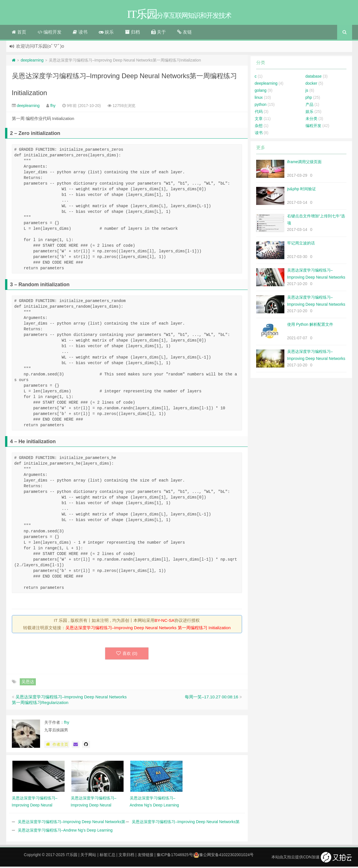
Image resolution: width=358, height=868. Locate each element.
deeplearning (32, 62)
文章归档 (126, 856)
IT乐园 (71, 856)
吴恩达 (28, 683)
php (309, 99)
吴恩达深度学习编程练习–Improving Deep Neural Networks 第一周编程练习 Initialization (148, 629)
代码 (259, 113)
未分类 (311, 120)
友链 (184, 33)
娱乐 (106, 33)
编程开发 (50, 33)
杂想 (259, 127)
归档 (132, 33)
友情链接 (146, 856)
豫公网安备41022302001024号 (224, 856)
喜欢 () (127, 655)
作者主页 (57, 746)
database (314, 78)
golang (261, 92)
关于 (159, 33)
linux (259, 99)
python (261, 106)
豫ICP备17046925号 (175, 856)
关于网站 (88, 856)
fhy (53, 107)
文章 (259, 120)
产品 (309, 106)
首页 (19, 33)
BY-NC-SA (164, 622)
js (307, 92)
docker (311, 85)
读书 (80, 33)
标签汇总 (107, 856)
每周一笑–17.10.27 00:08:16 (211, 698)
